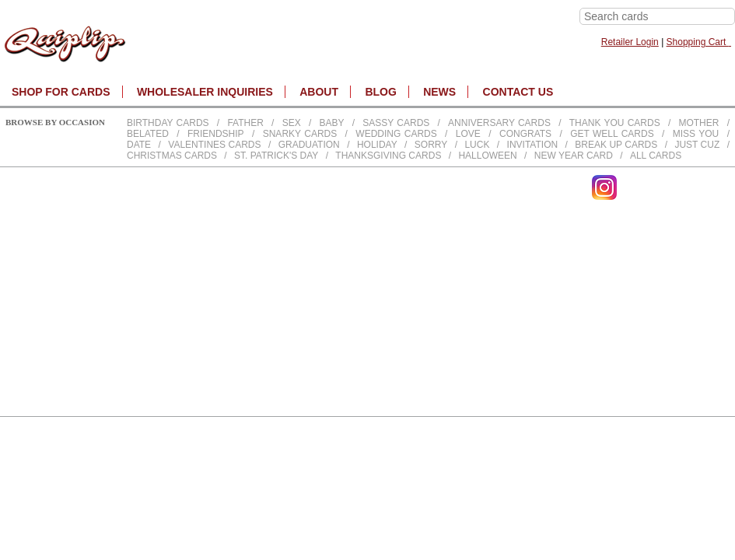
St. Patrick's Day (276, 156)
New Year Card (574, 156)
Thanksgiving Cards (388, 156)
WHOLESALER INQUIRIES (205, 92)
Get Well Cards (612, 134)
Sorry (431, 145)
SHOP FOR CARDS (61, 92)
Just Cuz (697, 145)
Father (245, 123)
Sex (292, 123)
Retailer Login (630, 42)
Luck (477, 145)
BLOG (380, 92)
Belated (148, 134)
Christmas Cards (172, 156)
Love (468, 134)
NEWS (439, 92)
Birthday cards (168, 123)
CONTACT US (518, 92)
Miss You (696, 134)
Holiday (377, 145)
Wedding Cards (396, 134)
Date (139, 145)
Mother (698, 123)
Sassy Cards (396, 123)
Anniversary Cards (499, 123)
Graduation (309, 145)
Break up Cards (616, 145)
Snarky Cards (300, 134)
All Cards (656, 156)
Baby (331, 123)
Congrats (525, 134)
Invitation (533, 145)
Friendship (216, 134)
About (319, 92)
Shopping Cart (699, 42)
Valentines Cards (214, 145)
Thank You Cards (615, 123)
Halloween (487, 156)
